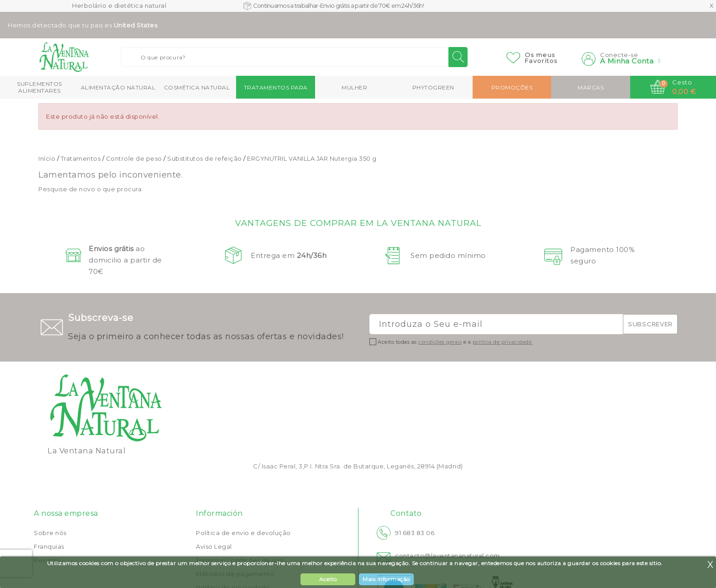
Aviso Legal (214, 546)
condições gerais (440, 342)
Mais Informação (386, 579)
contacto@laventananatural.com (447, 556)
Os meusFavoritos (541, 58)
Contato (406, 513)
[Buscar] (294, 57)
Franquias (49, 546)
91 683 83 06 (415, 533)
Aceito (328, 579)
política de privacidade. (503, 342)
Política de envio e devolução (243, 533)
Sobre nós (50, 533)
